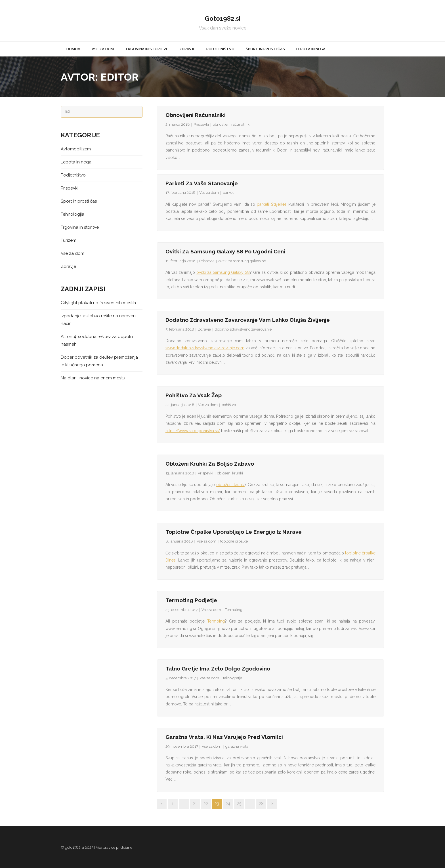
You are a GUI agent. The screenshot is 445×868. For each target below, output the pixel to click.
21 (195, 804)
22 (206, 804)
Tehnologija (73, 214)
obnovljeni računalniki (232, 124)
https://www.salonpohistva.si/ (193, 431)
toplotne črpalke (234, 541)
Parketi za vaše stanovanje (202, 183)
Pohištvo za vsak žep (194, 395)
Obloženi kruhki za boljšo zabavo (210, 464)
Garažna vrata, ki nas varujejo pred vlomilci (224, 737)
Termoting (234, 610)
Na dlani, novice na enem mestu (93, 378)
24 (228, 804)
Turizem (69, 240)
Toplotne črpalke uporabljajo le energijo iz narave (234, 532)
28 (261, 804)
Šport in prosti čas (79, 201)
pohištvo (229, 405)
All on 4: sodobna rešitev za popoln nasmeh (97, 340)
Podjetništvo (73, 175)
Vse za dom (209, 193)
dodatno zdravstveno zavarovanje (243, 329)
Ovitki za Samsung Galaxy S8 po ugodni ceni (225, 251)
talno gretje (233, 678)
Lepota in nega (76, 162)
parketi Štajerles (272, 204)
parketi (229, 193)
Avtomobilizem (76, 149)
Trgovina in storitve (80, 227)
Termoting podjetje (191, 600)
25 (239, 804)
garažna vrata (237, 746)
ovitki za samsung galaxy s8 (242, 261)
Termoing (216, 621)
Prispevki (201, 124)
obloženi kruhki (230, 473)
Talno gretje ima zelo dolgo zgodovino (218, 669)
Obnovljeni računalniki (196, 115)
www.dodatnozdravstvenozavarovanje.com (205, 348)
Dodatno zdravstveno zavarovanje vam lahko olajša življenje (248, 320)
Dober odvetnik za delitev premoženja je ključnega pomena (99, 361)
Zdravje (204, 329)
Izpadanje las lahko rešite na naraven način (98, 320)
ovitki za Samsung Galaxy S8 (223, 272)
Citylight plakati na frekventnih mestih (98, 303)
